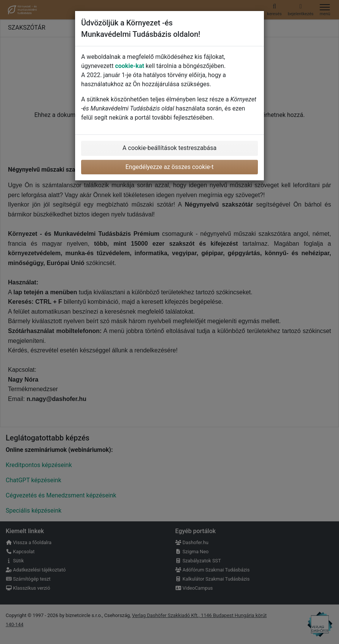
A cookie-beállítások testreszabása (169, 148)
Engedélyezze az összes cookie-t (170, 167)
